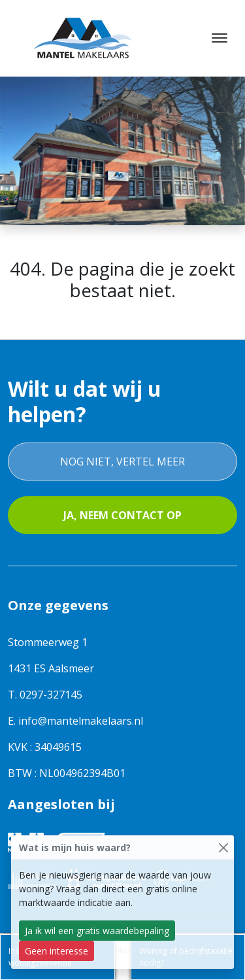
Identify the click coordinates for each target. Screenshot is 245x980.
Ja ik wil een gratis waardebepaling (97, 931)
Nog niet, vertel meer (122, 462)
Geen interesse (57, 951)
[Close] (223, 847)
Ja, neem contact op (122, 515)
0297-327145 (51, 695)
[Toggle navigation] (219, 38)
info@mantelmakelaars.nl (81, 721)
